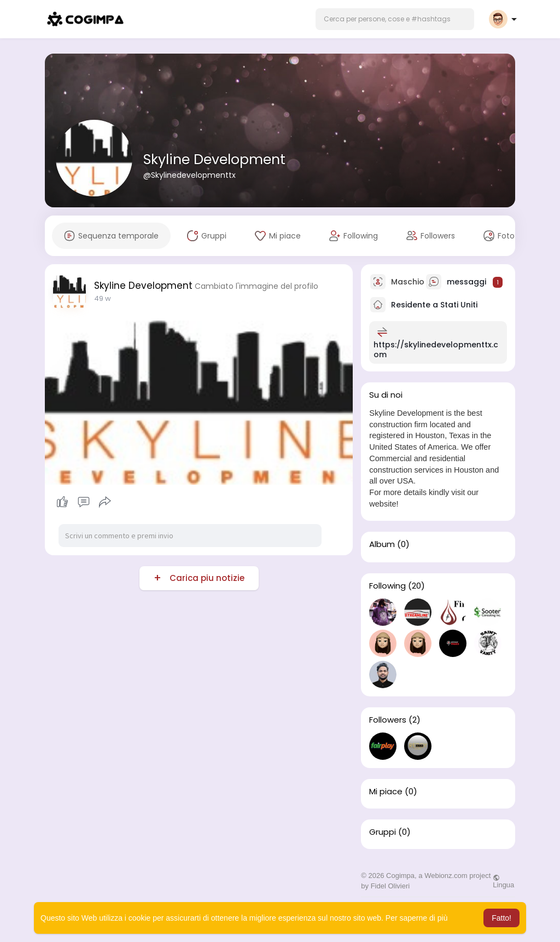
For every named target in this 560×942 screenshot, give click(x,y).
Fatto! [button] (501, 918)
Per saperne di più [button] (417, 918)
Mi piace (386, 792)
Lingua (503, 881)
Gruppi (383, 832)
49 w (103, 298)
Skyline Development (214, 159)
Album (382, 544)
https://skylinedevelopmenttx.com (436, 350)
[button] (395, 19)
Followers (388, 720)
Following (387, 586)
